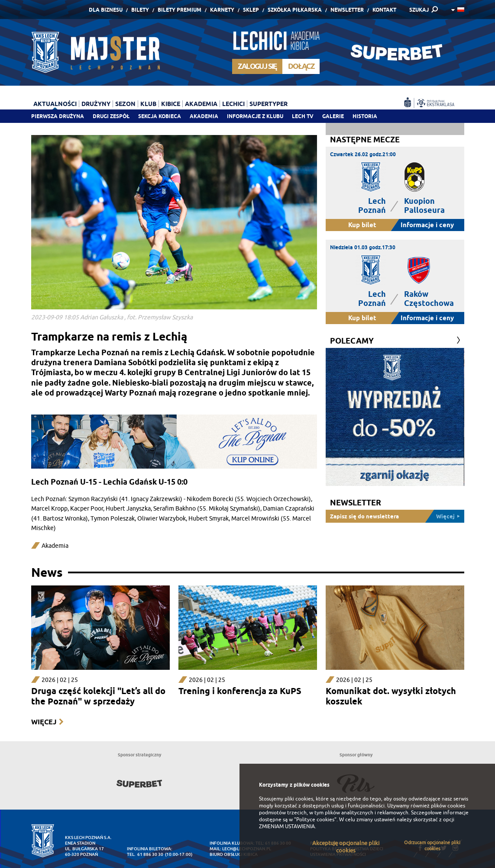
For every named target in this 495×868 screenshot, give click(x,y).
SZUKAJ (419, 10)
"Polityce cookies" (315, 820)
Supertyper (269, 104)
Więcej (44, 722)
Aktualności (55, 104)
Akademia (204, 116)
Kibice (171, 104)
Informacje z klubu (255, 116)
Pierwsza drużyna (58, 116)
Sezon (125, 104)
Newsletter (347, 10)
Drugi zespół (111, 116)
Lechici (233, 104)
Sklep (251, 10)
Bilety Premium (180, 10)
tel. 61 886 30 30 (145, 854)
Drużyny (96, 104)
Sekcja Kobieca (160, 116)
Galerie (333, 116)
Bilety (140, 10)
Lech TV (303, 116)
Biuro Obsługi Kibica (234, 854)
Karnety (222, 10)
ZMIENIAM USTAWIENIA (287, 826)
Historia (365, 116)
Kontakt (384, 10)
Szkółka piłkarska (295, 10)
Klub (148, 104)
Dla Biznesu (106, 10)
